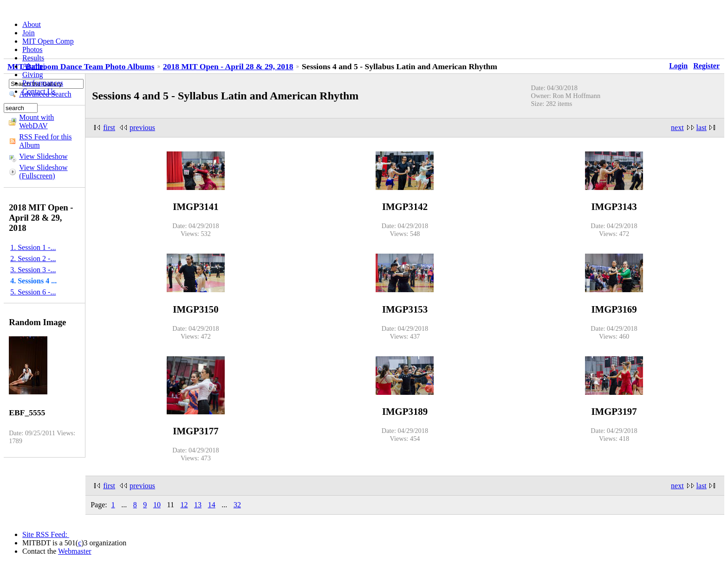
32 (237, 505)
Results (33, 58)
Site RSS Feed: (46, 534)
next (677, 128)
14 (212, 505)
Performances (43, 83)
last (702, 128)
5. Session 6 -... (33, 292)
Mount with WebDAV (36, 121)
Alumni (34, 66)
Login (678, 66)
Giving (32, 75)
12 (184, 505)
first (109, 128)
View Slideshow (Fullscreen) (43, 172)
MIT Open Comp (48, 41)
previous (142, 128)
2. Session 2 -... (33, 259)
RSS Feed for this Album (45, 141)
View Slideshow (43, 156)
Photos (32, 49)
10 (157, 505)
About (32, 24)
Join (29, 33)
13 (198, 505)
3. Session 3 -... (33, 270)
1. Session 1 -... (33, 247)
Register (706, 66)
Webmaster (75, 551)
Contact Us (39, 91)
